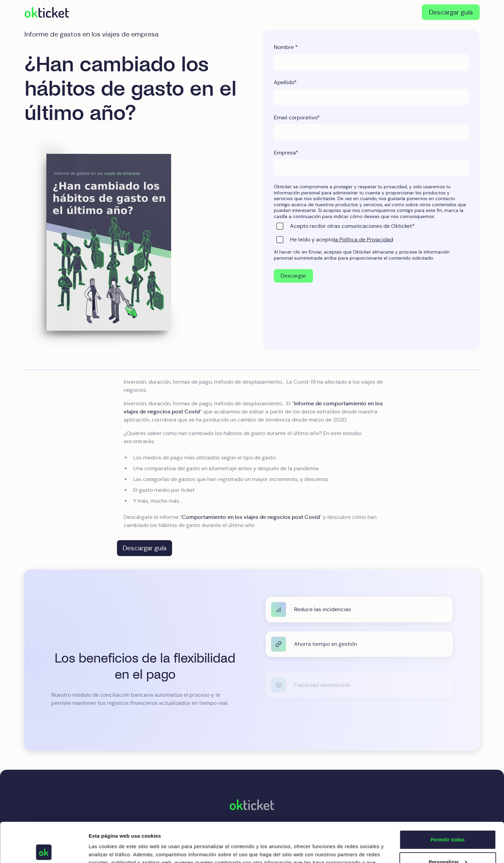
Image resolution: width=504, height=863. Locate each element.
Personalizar (448, 822)
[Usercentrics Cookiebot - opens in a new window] (44, 850)
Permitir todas (448, 800)
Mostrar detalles (108, 850)
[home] (47, 12)
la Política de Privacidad (363, 239)
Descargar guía (451, 12)
